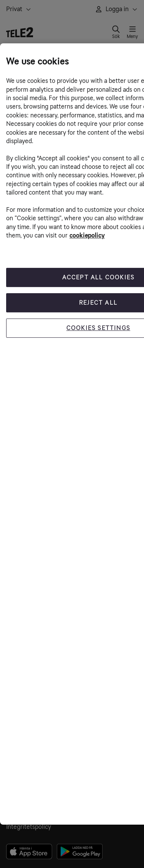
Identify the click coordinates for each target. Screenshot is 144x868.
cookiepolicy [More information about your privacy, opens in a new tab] (87, 235)
